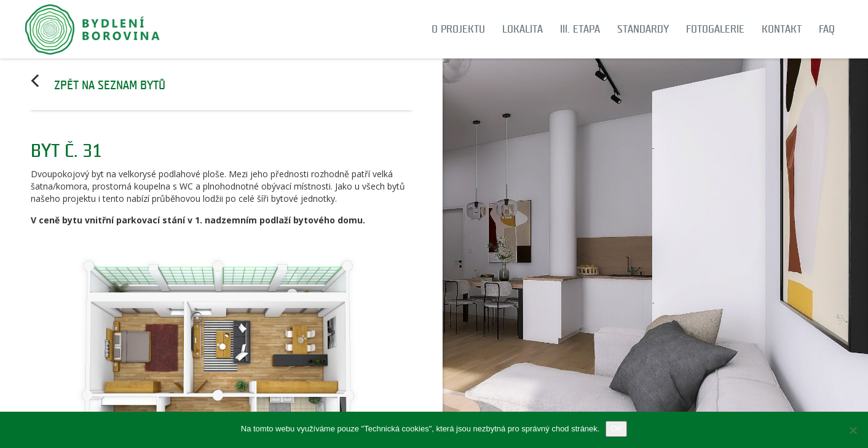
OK (616, 429)
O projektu (458, 29)
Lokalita (523, 29)
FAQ (827, 29)
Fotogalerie (715, 29)
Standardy (643, 29)
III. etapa (580, 29)
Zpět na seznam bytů (110, 86)
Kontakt (782, 29)
